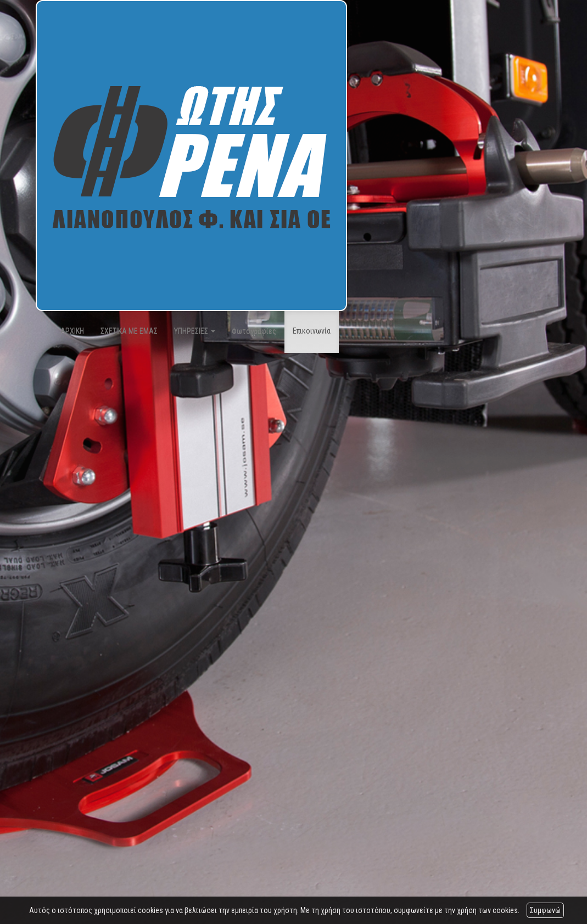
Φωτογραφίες (254, 331)
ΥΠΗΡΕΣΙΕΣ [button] (195, 331)
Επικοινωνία (312, 331)
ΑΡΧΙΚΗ (72, 331)
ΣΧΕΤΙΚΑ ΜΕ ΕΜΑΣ (129, 331)
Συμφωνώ (545, 910)
